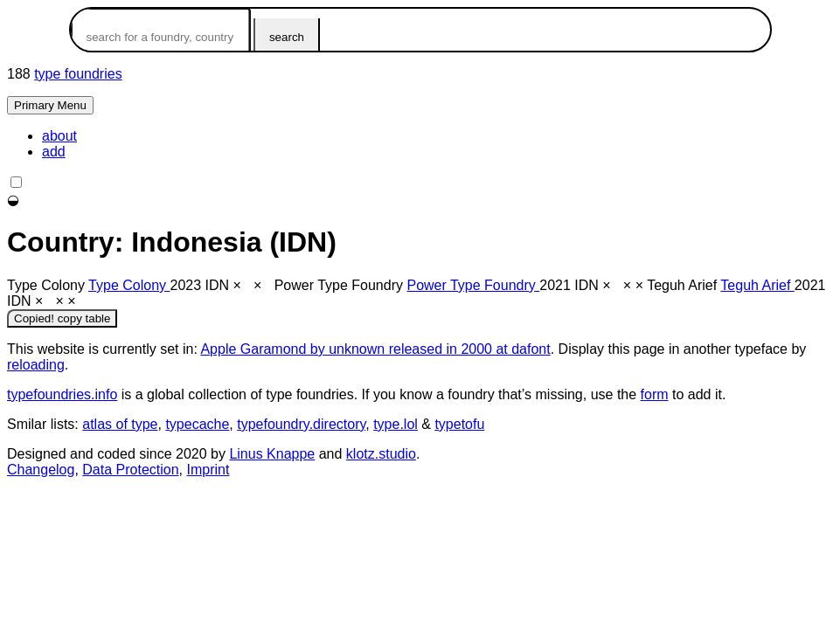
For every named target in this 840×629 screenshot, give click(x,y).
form (655, 394)
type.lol (396, 424)
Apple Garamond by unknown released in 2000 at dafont (375, 349)
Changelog (41, 470)
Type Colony (129, 285)
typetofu (459, 424)
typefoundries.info (62, 394)
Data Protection (130, 470)
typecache (197, 424)
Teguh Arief (757, 285)
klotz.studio (381, 454)
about (59, 136)
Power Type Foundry (473, 285)
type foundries (78, 74)
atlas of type (120, 424)
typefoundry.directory (301, 424)
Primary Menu (50, 105)
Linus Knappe (272, 454)
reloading (36, 365)
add (54, 152)
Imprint (208, 470)
